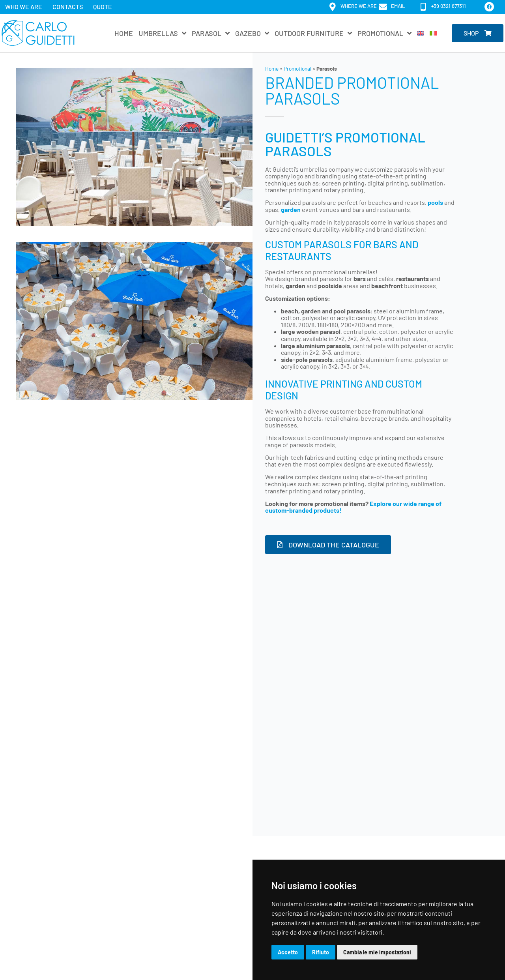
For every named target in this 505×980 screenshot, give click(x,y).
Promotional (384, 33)
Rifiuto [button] (321, 952)
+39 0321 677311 (449, 6)
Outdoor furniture (313, 33)
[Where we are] (332, 7)
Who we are (24, 7)
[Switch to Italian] (433, 33)
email (398, 6)
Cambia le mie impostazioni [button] (377, 952)
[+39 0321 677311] (423, 7)
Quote (103, 7)
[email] (383, 7)
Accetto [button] (288, 952)
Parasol (211, 33)
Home (124, 33)
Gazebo (252, 33)
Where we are (359, 6)
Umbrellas (162, 33)
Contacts (68, 7)
